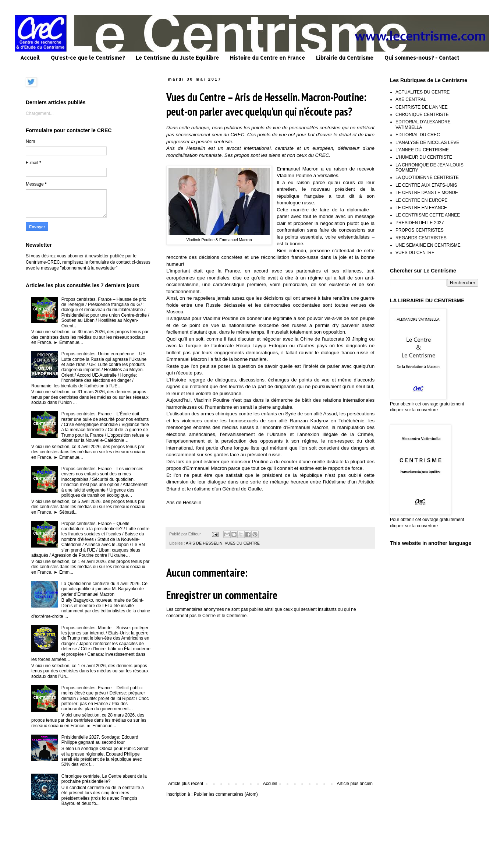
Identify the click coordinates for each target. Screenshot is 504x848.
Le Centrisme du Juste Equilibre (177, 58)
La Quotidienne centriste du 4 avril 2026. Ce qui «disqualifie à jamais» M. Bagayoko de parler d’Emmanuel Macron (104, 589)
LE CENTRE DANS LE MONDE (427, 193)
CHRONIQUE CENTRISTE (422, 115)
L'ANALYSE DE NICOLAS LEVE (427, 142)
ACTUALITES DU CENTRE (423, 92)
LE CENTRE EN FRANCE (421, 208)
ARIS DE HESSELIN (204, 543)
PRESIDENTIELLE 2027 (420, 223)
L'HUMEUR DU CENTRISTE (424, 157)
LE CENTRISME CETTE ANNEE (428, 215)
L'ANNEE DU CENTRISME (422, 150)
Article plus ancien (355, 784)
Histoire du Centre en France (267, 58)
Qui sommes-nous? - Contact (422, 58)
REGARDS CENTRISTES (421, 238)
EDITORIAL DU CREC (418, 135)
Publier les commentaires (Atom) (226, 794)
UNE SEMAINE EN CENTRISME (428, 245)
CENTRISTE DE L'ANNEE (422, 107)
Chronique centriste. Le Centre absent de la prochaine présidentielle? (104, 779)
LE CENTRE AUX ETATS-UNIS (426, 185)
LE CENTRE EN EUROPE (421, 200)
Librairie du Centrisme (345, 58)
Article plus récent (186, 784)
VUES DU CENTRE (242, 543)
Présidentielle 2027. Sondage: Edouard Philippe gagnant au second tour (100, 740)
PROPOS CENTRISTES (420, 230)
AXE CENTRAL (411, 99)
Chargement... (40, 113)
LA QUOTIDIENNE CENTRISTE (427, 177)
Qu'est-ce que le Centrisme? (88, 58)
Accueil (30, 58)
